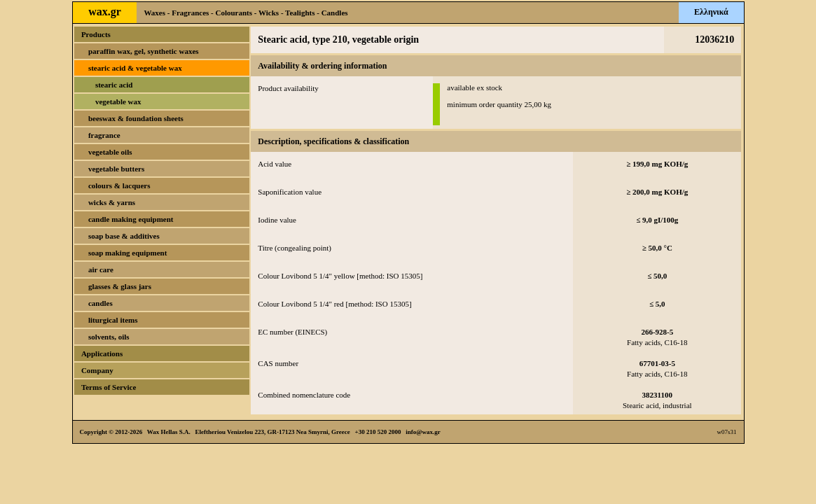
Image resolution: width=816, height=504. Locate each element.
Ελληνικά (711, 12)
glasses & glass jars (120, 286)
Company (97, 370)
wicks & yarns (112, 202)
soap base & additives (124, 236)
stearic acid (114, 85)
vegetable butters (116, 169)
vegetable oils (110, 152)
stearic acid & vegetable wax (135, 68)
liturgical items (113, 320)
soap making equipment (127, 253)
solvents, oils (109, 337)
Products (96, 34)
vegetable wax (118, 101)
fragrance (104, 135)
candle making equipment (131, 219)
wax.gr (105, 12)
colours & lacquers (119, 185)
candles (101, 303)
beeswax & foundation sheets (136, 118)
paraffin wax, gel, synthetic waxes (144, 51)
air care (101, 269)
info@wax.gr (423, 432)
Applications (102, 353)
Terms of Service (109, 387)
